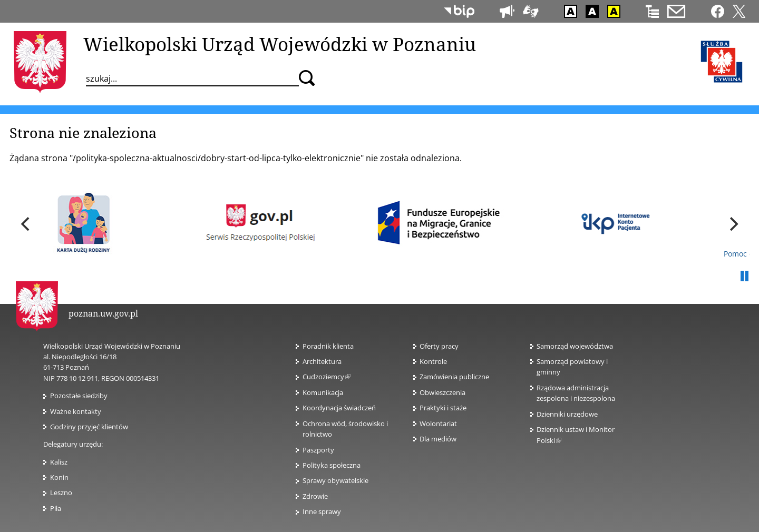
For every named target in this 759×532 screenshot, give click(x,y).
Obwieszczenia (442, 392)
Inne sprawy (322, 511)
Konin (59, 477)
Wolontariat (438, 423)
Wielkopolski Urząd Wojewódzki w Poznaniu (280, 44)
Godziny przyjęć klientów (89, 427)
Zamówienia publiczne (454, 377)
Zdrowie (315, 496)
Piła (56, 508)
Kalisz (59, 462)
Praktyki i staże (443, 408)
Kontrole (433, 361)
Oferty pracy (439, 346)
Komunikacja (323, 392)
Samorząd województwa (575, 346)
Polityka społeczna (332, 465)
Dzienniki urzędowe (567, 414)
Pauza (744, 277)
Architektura (322, 361)
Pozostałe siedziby (79, 396)
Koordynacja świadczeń (339, 408)
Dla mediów (438, 439)
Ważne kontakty (76, 411)
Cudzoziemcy (327, 377)
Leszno (61, 492)
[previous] (26, 224)
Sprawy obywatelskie (335, 480)
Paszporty (318, 450)
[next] (733, 224)
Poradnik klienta (328, 346)
